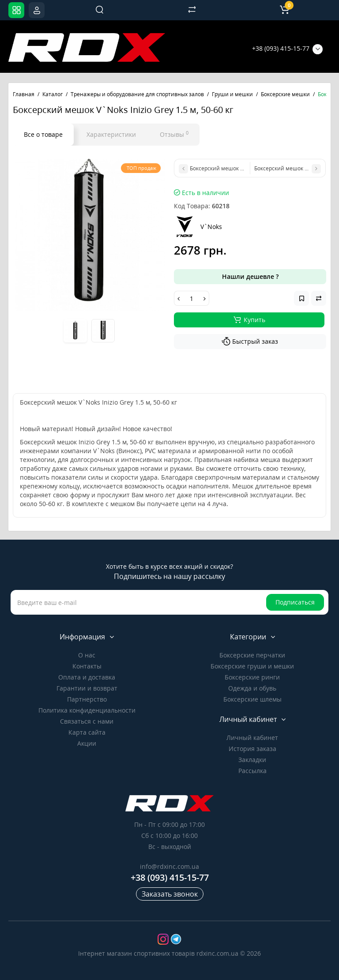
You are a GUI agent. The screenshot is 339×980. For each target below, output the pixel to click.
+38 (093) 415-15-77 (281, 48)
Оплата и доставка (87, 677)
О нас (87, 655)
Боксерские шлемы (252, 699)
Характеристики (111, 134)
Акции (87, 743)
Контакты (87, 666)
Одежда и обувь (252, 688)
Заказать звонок (170, 894)
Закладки (252, 760)
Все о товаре (43, 134)
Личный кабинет (252, 738)
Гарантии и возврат (87, 688)
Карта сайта (87, 732)
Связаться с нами (87, 721)
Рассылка (252, 771)
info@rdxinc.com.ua (169, 866)
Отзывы (174, 134)
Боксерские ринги (252, 677)
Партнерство (87, 699)
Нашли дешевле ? (250, 276)
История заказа (252, 749)
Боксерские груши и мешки (252, 666)
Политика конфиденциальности (87, 710)
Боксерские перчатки (252, 655)
